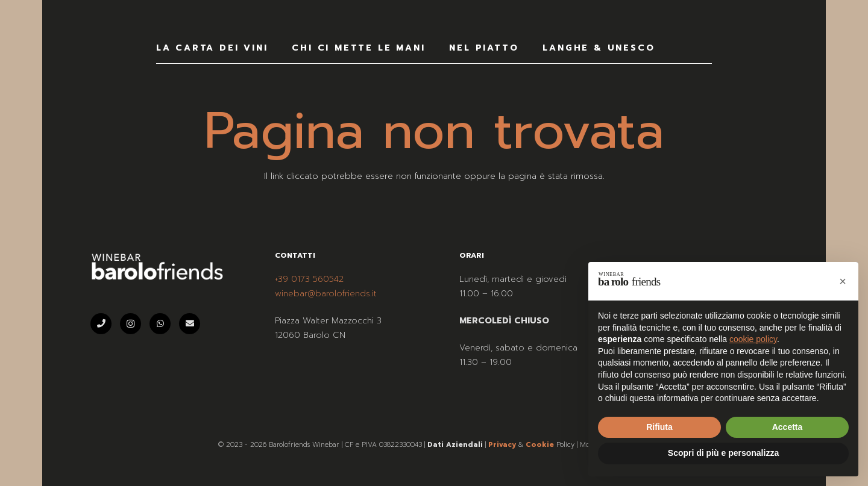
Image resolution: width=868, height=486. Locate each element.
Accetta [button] (788, 427)
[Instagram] (131, 324)
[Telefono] (101, 324)
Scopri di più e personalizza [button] (723, 453)
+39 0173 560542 (309, 279)
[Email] (190, 324)
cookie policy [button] (753, 339)
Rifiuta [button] (659, 427)
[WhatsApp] (160, 324)
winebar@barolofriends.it (326, 294)
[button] (843, 281)
